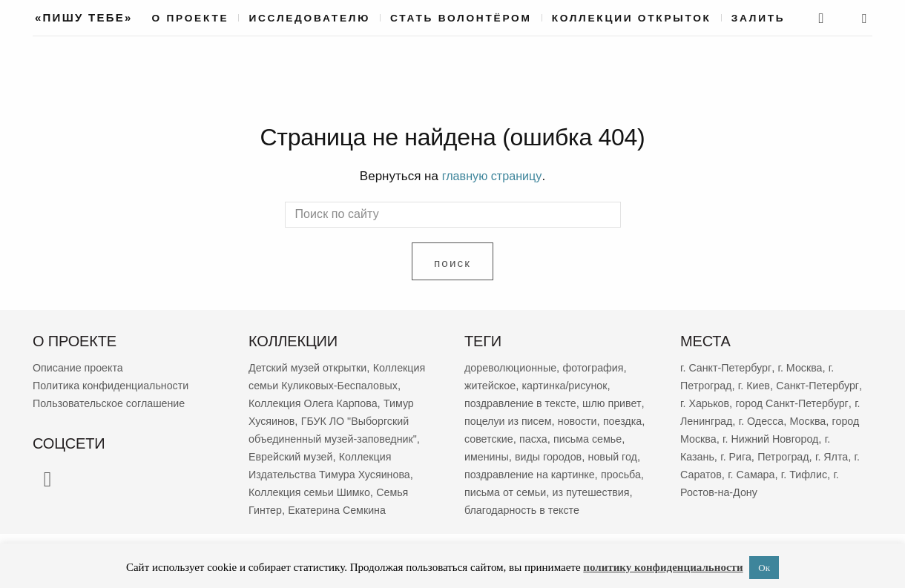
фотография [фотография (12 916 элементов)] (599, 367)
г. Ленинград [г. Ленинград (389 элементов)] (770, 420)
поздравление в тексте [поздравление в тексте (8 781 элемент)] (523, 402)
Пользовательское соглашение (113, 402)
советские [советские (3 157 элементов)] (537, 438)
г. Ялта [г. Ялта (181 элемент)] (758, 473)
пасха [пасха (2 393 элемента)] (584, 438)
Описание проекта (80, 367)
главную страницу (492, 176)
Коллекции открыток (632, 18)
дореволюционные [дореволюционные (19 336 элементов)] (513, 367)
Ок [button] (764, 568)
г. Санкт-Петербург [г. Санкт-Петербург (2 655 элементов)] (728, 367)
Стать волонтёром (461, 18)
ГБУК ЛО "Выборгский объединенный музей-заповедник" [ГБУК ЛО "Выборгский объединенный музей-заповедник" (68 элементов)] (331, 438)
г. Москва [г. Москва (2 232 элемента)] (804, 367)
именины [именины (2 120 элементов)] (526, 456)
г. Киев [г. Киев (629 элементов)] (757, 384)
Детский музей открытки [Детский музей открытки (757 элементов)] (311, 367)
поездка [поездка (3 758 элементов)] (485, 438)
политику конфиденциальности (663, 567)
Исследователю (309, 18)
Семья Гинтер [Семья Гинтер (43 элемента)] (360, 509)
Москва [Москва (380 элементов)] (699, 438)
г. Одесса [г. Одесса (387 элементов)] (832, 420)
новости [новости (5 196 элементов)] (623, 420)
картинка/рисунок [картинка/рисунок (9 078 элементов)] (569, 384)
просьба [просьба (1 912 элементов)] (537, 491)
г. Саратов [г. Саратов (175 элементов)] (807, 473)
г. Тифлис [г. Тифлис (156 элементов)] (751, 491)
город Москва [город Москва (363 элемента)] (760, 438)
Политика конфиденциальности (115, 384)
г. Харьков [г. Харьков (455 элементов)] (764, 402)
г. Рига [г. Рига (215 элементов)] (803, 456)
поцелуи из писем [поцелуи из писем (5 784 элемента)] (550, 420)
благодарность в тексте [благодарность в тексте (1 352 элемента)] (525, 527)
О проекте (191, 18)
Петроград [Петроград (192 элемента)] (707, 473)
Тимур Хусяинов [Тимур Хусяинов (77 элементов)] (339, 420)
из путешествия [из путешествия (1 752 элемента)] (543, 509)
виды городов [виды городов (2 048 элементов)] (590, 456)
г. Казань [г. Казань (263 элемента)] (757, 456)
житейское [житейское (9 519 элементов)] (491, 384)
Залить (758, 18)
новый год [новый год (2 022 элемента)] (490, 473)
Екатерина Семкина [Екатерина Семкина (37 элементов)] (300, 527)
